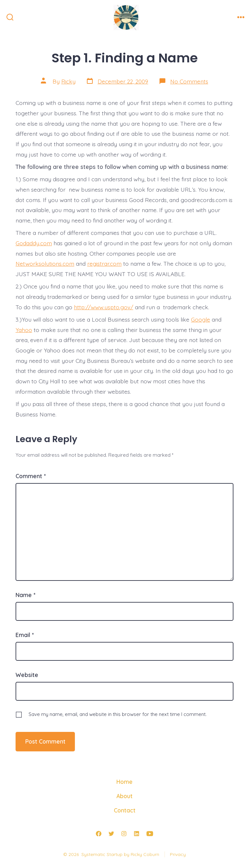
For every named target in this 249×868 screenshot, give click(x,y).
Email (25, 635)
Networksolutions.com (45, 263)
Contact (125, 810)
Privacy (178, 854)
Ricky (68, 81)
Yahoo (24, 330)
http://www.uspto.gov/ (104, 307)
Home (124, 782)
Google (201, 319)
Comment (31, 476)
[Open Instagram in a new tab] (124, 834)
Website (27, 675)
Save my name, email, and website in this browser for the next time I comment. (118, 714)
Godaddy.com (34, 243)
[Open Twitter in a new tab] (111, 834)
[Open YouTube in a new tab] (150, 834)
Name (25, 595)
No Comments (189, 81)
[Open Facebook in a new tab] (99, 834)
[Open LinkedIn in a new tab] (136, 834)
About (124, 796)
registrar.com (104, 263)
